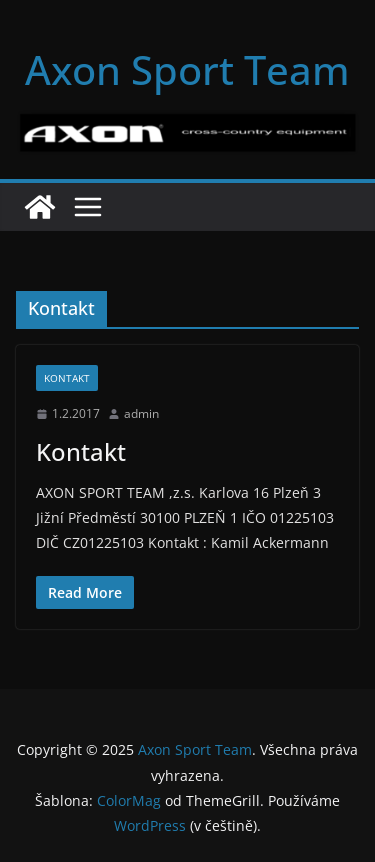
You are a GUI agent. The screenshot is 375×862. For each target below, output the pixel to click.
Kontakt (67, 378)
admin (141, 413)
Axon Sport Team (187, 69)
